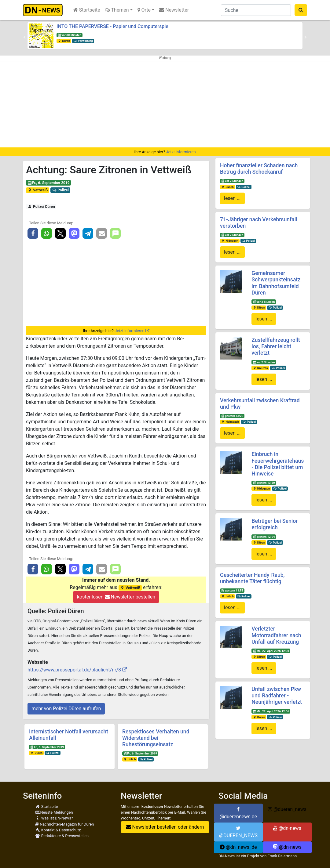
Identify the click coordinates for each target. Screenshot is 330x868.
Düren (64, 41)
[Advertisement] (165, 105)
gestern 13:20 (232, 416)
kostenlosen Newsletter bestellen (116, 597)
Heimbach (230, 422)
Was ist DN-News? (54, 818)
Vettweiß (38, 190)
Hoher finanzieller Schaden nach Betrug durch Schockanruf (259, 169)
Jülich (130, 759)
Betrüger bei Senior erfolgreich (275, 524)
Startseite (87, 10)
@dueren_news (287, 809)
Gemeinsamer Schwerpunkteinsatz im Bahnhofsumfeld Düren (276, 283)
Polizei (60, 190)
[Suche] (256, 10)
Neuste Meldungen (54, 812)
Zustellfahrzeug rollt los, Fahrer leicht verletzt (276, 346)
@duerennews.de (238, 813)
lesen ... (232, 198)
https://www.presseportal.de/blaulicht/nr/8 (74, 670)
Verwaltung (83, 41)
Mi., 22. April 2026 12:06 (271, 651)
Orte (144, 10)
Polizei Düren (41, 207)
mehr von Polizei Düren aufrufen (66, 709)
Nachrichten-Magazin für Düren (64, 824)
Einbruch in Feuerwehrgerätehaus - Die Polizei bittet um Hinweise (278, 464)
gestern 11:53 (232, 590)
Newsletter (174, 10)
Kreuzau (260, 368)
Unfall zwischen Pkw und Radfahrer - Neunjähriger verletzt (277, 696)
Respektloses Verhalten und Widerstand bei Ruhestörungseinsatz (156, 738)
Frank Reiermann (282, 856)
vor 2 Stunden (232, 181)
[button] (24, 37)
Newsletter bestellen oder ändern (165, 827)
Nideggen (230, 241)
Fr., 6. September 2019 (49, 183)
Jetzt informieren (181, 152)
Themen (117, 10)
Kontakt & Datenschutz (58, 830)
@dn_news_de (238, 847)
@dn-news (287, 828)
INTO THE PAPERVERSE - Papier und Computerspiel (113, 26)
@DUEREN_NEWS (238, 832)
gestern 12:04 (264, 537)
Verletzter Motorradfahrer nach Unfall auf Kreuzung (276, 635)
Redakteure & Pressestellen (62, 836)
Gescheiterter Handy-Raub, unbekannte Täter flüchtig (252, 578)
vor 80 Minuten (70, 35)
